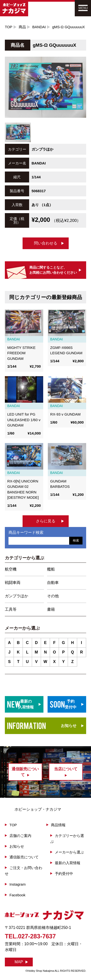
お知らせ (69, 726)
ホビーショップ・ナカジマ (38, 809)
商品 (22, 27)
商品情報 (58, 825)
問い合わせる (46, 243)
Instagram (18, 884)
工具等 (11, 609)
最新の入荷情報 (68, 863)
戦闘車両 (13, 583)
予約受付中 (64, 874)
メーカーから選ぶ (69, 852)
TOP (9, 27)
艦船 (51, 569)
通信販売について (24, 857)
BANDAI (39, 27)
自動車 (53, 583)
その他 (53, 596)
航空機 (11, 569)
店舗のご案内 (20, 836)
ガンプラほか (17, 596)
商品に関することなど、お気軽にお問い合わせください (53, 270)
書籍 (51, 609)
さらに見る (46, 521)
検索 (76, 540)
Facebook (17, 895)
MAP (19, 962)
